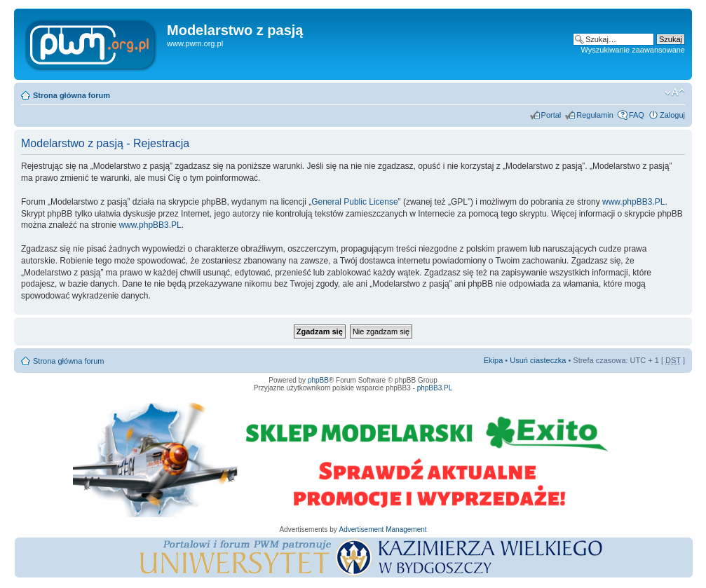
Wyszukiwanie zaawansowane (633, 50)
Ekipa (494, 360)
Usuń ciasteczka (538, 360)
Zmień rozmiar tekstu (675, 93)
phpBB (318, 380)
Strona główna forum (72, 95)
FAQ (637, 115)
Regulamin (595, 115)
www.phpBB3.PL (633, 202)
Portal (551, 115)
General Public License (354, 202)
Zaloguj (672, 115)
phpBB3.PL (435, 388)
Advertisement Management (382, 529)
